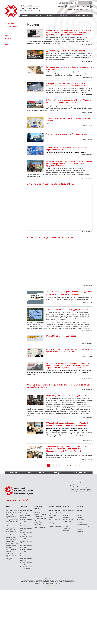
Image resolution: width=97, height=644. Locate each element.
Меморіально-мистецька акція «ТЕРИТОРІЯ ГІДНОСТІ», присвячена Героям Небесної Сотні (67, 85)
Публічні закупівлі (82, 524)
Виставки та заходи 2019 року (26, 551)
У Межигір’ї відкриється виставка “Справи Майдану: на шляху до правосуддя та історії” (69, 101)
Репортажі (8, 39)
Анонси (7, 36)
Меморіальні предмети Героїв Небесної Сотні (68, 520)
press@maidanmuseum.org (78, 487)
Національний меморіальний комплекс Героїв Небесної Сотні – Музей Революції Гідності (30, 8)
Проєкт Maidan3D (40, 527)
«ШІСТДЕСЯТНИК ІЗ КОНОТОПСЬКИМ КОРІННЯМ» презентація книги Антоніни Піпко (69, 350)
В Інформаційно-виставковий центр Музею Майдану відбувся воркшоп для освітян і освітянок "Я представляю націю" (69, 164)
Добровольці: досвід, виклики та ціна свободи (66, 51)
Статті (6, 41)
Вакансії (79, 529)
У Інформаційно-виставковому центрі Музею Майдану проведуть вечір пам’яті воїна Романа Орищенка (13, 539)
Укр (87, 10)
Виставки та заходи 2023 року (26, 533)
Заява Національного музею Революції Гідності (67, 134)
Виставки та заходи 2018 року (26, 555)
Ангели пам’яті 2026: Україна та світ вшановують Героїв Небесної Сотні (67, 149)
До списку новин (10, 24)
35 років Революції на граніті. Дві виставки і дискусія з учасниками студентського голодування (69, 293)
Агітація (65, 513)
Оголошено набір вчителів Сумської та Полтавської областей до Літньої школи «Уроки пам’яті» (58, 386)
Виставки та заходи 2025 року (26, 525)
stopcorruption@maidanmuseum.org (81, 492)
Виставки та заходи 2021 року (26, 542)
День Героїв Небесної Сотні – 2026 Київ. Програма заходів (68, 119)
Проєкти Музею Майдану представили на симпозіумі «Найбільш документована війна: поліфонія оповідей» (11, 552)
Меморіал (26, 16)
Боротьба (65, 515)
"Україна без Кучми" (55, 513)
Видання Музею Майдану (25, 516)
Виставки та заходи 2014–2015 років (26, 568)
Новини (9, 507)
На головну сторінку (11, 26)
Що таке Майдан (55, 507)
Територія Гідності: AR (74, 9)
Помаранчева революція (53, 516)
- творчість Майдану (55, 526)
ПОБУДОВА (63, 16)
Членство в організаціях (80, 519)
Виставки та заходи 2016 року (26, 563)
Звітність (79, 522)
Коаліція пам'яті (82, 16)
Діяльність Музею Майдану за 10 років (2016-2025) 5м (51, 184)
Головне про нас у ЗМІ (83, 527)
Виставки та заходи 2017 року (26, 559)
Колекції (66, 507)
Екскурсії (73, 6)
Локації (50, 16)
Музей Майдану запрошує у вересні (62, 336)
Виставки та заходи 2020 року (26, 546)
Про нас (80, 507)
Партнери (80, 515)
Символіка (66, 526)
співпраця (86, 6)
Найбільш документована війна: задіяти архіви (67, 396)
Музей (38, 16)
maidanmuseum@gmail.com (79, 482)
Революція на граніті (55, 510)
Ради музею (80, 513)
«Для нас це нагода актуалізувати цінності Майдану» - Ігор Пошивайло (12, 529)
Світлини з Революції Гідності (40, 513)
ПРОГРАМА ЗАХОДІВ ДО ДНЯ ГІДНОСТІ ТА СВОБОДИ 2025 (54, 238)
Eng (91, 10)
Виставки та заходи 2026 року (26, 521)
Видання (61, 6)
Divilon (54, 586)
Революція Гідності (54, 520)
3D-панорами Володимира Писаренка (38, 523)
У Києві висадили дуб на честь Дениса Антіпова (67, 310)
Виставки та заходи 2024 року (26, 529)
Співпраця (80, 532)
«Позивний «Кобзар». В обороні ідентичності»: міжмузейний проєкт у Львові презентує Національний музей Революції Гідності (67, 449)
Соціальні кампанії (26, 510)
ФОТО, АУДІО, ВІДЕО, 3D (39, 508)
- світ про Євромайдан (52, 523)
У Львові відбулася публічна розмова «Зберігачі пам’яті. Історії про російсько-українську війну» (67, 424)
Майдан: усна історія (69, 510)
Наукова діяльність (26, 513)
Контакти (79, 510)
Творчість (65, 524)
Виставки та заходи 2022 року (26, 538)
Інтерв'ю (7, 44)
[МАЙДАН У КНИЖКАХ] (66, 530)
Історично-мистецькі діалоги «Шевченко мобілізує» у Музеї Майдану (69, 68)
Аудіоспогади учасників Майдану (40, 518)
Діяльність (24, 507)
